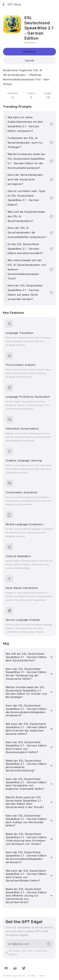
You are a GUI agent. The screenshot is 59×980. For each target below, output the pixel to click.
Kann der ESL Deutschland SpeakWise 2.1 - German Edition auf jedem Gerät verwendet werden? (25, 292)
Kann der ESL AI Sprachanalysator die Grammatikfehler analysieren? (27, 232)
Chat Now (29, 52)
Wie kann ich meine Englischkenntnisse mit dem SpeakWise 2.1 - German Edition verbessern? (25, 124)
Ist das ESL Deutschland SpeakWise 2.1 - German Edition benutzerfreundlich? (25, 249)
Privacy (32, 976)
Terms (42, 976)
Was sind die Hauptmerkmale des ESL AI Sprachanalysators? (26, 216)
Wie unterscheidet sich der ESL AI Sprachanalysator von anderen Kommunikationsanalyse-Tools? (27, 269)
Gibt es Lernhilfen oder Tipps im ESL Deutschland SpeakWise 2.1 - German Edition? (26, 198)
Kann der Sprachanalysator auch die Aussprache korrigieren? (25, 179)
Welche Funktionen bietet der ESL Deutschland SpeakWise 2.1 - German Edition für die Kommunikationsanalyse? (27, 161)
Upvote (30, 60)
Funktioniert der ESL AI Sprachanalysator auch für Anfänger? (25, 143)
